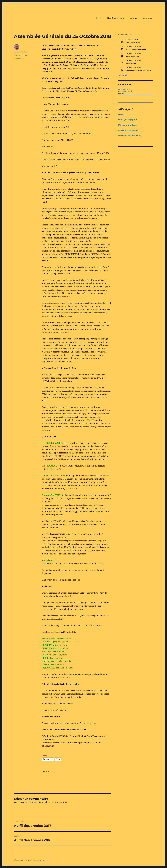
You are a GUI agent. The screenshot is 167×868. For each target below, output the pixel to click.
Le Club (134, 18)
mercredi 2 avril (124, 89)
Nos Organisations (116, 18)
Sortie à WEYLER (132, 56)
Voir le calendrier (124, 75)
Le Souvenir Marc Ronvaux (128, 130)
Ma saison (122, 114)
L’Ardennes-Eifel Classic (128, 125)
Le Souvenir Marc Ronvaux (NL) (130, 136)
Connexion (148, 18)
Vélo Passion (19, 860)
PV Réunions (19, 58)
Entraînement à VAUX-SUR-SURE (139, 70)
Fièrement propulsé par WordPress (38, 860)
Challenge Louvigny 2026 (128, 120)
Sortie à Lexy (131, 63)
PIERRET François (127, 91)
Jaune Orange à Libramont (136, 50)
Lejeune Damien (20, 52)
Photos (98, 18)
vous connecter (32, 802)
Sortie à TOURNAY (133, 43)
